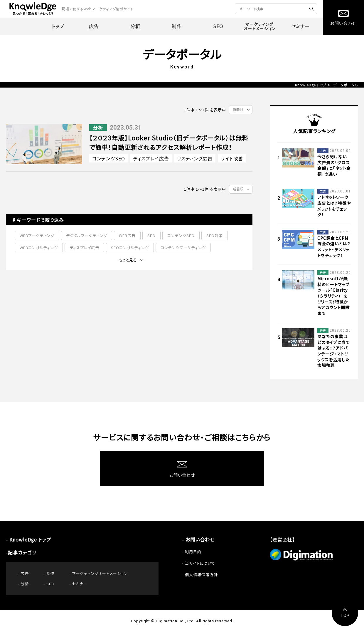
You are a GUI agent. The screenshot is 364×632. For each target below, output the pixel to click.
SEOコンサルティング (130, 248)
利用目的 (193, 552)
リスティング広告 (195, 158)
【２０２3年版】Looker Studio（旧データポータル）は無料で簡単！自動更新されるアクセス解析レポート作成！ (169, 143)
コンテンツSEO (109, 158)
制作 (50, 573)
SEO (151, 235)
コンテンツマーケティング (183, 248)
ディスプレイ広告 (151, 158)
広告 (25, 573)
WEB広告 (127, 235)
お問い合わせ (200, 539)
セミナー (80, 584)
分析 (25, 584)
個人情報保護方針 (201, 575)
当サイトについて (200, 563)
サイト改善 (232, 158)
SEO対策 (215, 235)
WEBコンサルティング (39, 248)
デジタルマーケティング (87, 235)
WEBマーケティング (37, 235)
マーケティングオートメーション (100, 573)
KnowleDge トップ (30, 539)
